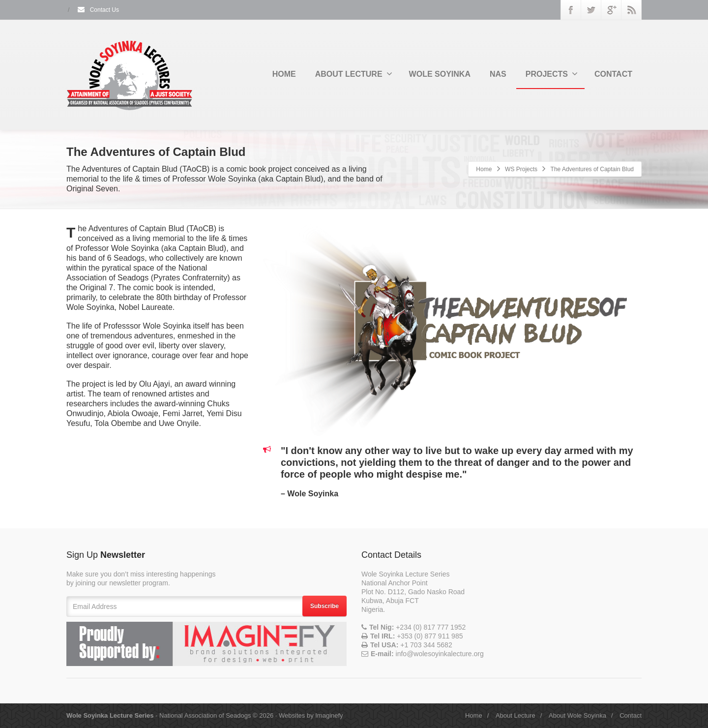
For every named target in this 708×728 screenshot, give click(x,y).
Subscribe (324, 606)
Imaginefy (329, 715)
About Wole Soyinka (577, 715)
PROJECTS (552, 74)
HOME (284, 74)
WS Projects (521, 169)
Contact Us (98, 10)
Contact (631, 715)
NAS (498, 74)
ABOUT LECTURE (354, 74)
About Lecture (516, 715)
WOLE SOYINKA (440, 74)
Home (484, 169)
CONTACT (613, 74)
